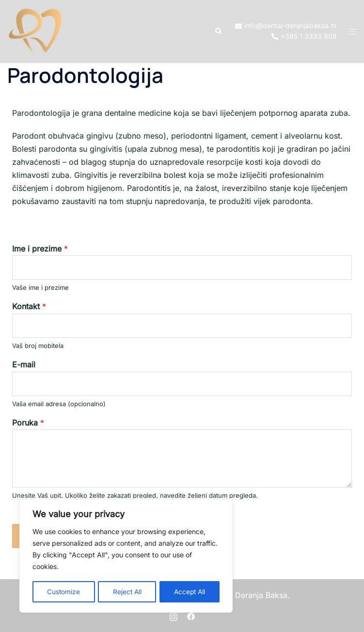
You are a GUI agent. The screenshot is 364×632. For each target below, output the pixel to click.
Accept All (189, 592)
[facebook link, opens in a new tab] (191, 616)
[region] (126, 556)
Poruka (28, 423)
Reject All (126, 592)
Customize (63, 592)
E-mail (24, 364)
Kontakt (29, 306)
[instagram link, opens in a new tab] (174, 616)
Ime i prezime (40, 249)
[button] (218, 32)
